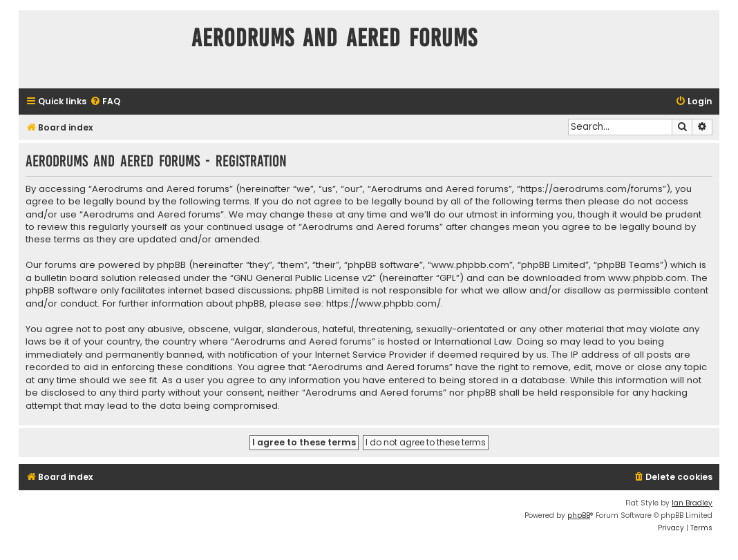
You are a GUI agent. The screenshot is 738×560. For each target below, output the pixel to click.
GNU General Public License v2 (303, 278)
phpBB (579, 515)
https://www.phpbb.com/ (384, 304)
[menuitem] (105, 102)
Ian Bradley (692, 503)
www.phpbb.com (647, 278)
